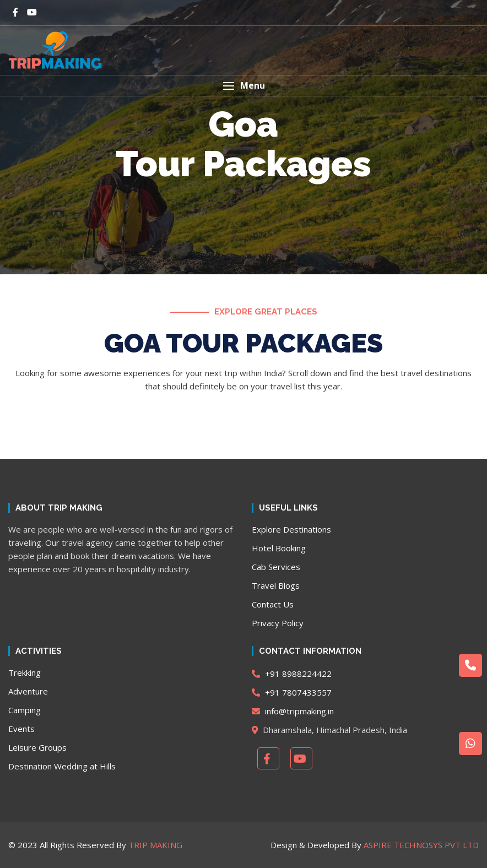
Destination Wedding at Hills (62, 766)
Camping (25, 710)
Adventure (28, 691)
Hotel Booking (279, 548)
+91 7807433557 (292, 692)
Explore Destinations (291, 529)
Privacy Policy (278, 623)
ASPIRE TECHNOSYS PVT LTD (421, 845)
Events (21, 729)
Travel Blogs (276, 585)
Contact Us (273, 604)
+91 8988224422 (292, 674)
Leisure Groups (37, 747)
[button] (244, 86)
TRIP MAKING (155, 845)
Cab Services (276, 567)
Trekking (25, 672)
